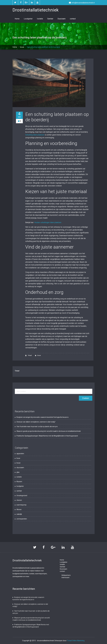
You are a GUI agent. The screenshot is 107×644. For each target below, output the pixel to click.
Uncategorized (22, 496)
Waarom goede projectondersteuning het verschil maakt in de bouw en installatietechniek (49, 431)
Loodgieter (28, 19)
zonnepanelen (22, 519)
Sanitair (50, 19)
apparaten (20, 454)
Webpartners (66, 575)
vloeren (19, 500)
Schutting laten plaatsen (35, 135)
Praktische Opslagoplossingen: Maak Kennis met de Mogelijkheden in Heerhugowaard (47, 436)
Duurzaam (62, 19)
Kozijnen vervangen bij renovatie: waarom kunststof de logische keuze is (43, 417)
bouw (22, 47)
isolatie (19, 477)
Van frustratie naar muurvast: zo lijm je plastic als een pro (37, 426)
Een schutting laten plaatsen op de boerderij (43, 47)
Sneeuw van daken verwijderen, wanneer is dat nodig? (36, 422)
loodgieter (20, 486)
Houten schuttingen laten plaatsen (48, 222)
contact (73, 19)
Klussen (19, 482)
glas (18, 472)
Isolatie (40, 19)
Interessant (65, 577)
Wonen (19, 509)
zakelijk (19, 514)
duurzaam (20, 468)
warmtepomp (21, 505)
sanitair (19, 491)
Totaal (28, 355)
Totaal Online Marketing (76, 641)
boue (18, 458)
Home (17, 19)
